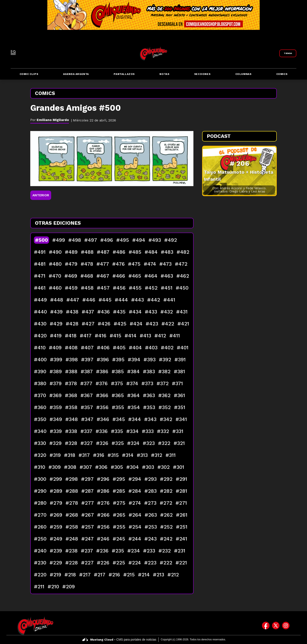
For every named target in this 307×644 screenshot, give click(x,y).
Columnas (243, 74)
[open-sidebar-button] (13, 52)
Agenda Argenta (76, 74)
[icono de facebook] (266, 626)
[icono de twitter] (276, 626)
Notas (164, 74)
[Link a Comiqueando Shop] (288, 53)
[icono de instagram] (286, 626)
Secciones (202, 74)
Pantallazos (124, 74)
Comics (282, 74)
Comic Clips (29, 74)
